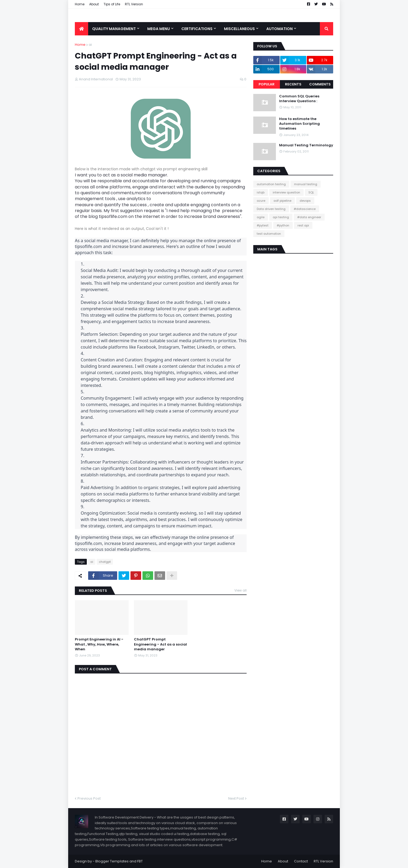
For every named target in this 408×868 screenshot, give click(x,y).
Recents (293, 84)
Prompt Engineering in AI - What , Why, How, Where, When (99, 644)
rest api (303, 225)
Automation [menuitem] (280, 29)
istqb (261, 192)
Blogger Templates (112, 861)
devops (305, 201)
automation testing (271, 184)
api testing (281, 217)
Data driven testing (271, 209)
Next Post (236, 798)
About (94, 4)
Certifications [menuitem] (197, 29)
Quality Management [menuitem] (114, 29)
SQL (311, 192)
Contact (301, 861)
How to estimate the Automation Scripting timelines (299, 124)
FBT (140, 861)
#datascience (305, 209)
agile (261, 217)
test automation (269, 234)
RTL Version (134, 4)
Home (80, 4)
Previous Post (89, 798)
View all (240, 590)
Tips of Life (112, 4)
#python (283, 225)
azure (261, 201)
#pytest (263, 225)
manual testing (306, 184)
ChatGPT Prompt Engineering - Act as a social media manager (160, 644)
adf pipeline (282, 201)
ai (90, 45)
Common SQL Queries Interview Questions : (299, 99)
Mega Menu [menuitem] (159, 29)
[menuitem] (81, 29)
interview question (286, 192)
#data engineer (309, 217)
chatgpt (105, 562)
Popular (267, 84)
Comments (320, 84)
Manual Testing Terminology (306, 145)
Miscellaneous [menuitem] (239, 29)
